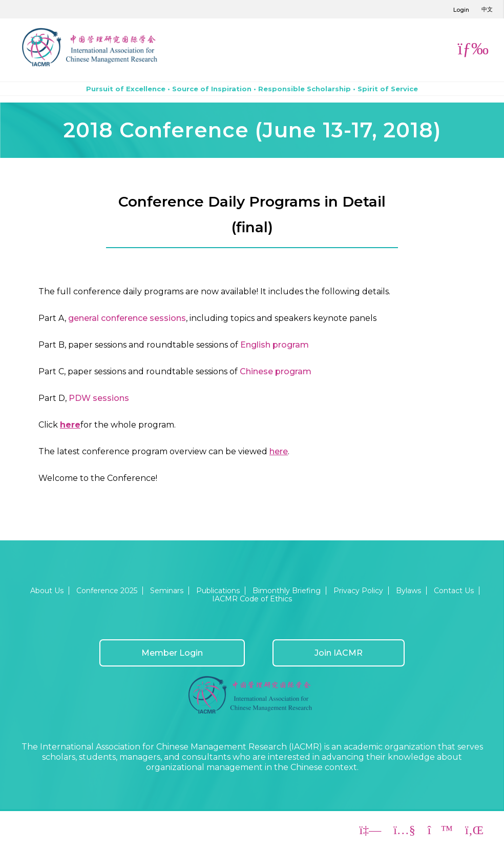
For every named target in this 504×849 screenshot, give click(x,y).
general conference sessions (127, 318)
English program (275, 345)
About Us (47, 591)
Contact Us (454, 591)
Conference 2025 (107, 591)
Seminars (167, 591)
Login (461, 10)
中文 (487, 9)
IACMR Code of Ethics (252, 599)
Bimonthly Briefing (287, 591)
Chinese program (276, 371)
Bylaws (408, 591)
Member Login (172, 653)
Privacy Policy (358, 591)
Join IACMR (339, 653)
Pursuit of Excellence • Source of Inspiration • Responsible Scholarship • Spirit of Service (252, 89)
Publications (218, 591)
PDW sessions (99, 398)
